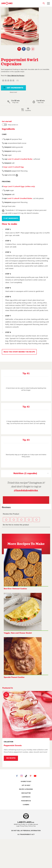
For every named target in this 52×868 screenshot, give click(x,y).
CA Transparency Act (26, 835)
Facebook (17, 776)
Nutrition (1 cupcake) (31, 474)
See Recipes (11, 758)
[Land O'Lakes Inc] (26, 822)
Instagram (21, 776)
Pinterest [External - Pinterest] (19, 49)
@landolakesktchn (26, 490)
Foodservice (26, 801)
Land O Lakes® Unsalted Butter (20, 159)
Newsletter (26, 793)
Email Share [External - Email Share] (28, 49)
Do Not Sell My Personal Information (26, 831)
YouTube (35, 776)
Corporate (26, 797)
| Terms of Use (32, 826)
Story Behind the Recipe (16, 76)
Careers (26, 805)
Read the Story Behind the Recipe (19, 352)
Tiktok (26, 776)
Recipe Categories (26, 789)
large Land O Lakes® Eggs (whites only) (19, 186)
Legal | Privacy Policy (22, 826)
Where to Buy (26, 782)
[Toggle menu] (48, 4)
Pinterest (31, 776)
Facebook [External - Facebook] (24, 49)
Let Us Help (26, 785)
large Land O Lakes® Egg (13, 167)
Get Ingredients (13, 88)
